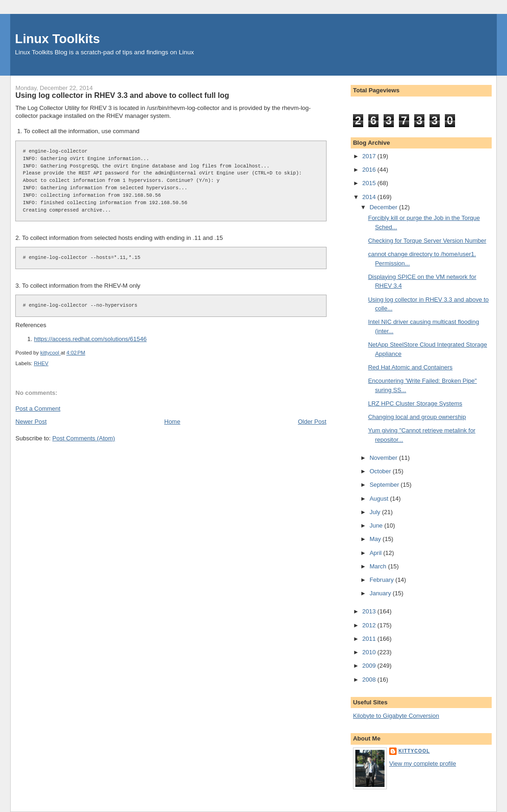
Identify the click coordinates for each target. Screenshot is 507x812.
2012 (370, 625)
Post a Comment (38, 409)
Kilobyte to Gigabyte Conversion (396, 716)
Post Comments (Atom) (84, 438)
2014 (370, 197)
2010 (370, 652)
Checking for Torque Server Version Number (427, 241)
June (377, 525)
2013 (370, 611)
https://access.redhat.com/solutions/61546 (90, 339)
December (385, 207)
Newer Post (31, 422)
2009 (370, 666)
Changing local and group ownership (417, 417)
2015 (370, 183)
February (383, 580)
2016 (370, 170)
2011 (370, 639)
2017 (370, 156)
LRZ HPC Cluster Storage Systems (415, 403)
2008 (370, 680)
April (377, 553)
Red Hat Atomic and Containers (410, 367)
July (376, 512)
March (379, 566)
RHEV (41, 363)
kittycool (414, 751)
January (381, 593)
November (385, 458)
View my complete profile (423, 764)
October (381, 471)
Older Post (312, 422)
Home (172, 422)
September (385, 485)
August (380, 499)
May (376, 539)
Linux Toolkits (57, 39)
